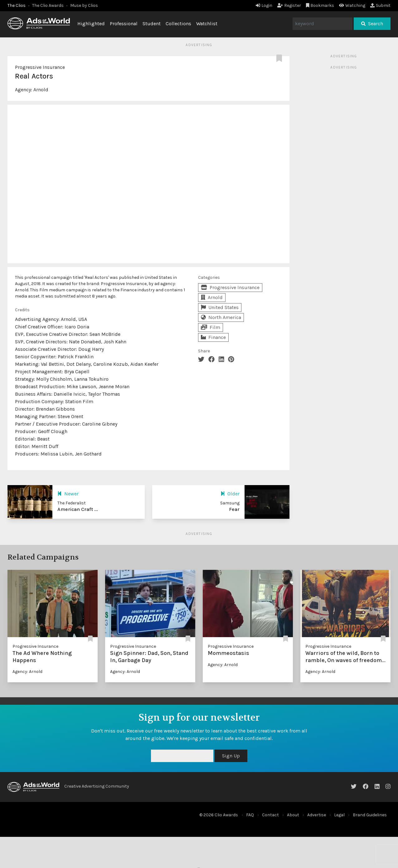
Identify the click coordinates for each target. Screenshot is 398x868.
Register (289, 5)
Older (230, 494)
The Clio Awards (48, 5)
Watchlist (207, 24)
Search (372, 24)
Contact (270, 815)
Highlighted (91, 24)
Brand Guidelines (370, 815)
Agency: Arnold (27, 672)
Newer (68, 494)
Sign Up (231, 756)
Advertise (317, 815)
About (293, 815)
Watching (352, 5)
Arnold (41, 90)
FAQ (250, 815)
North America (221, 317)
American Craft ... (78, 509)
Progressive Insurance (40, 67)
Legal (339, 815)
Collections (178, 24)
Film (211, 327)
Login (264, 5)
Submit (380, 5)
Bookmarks (320, 5)
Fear (234, 509)
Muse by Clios (84, 5)
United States (220, 307)
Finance (213, 337)
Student (152, 24)
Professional (124, 24)
